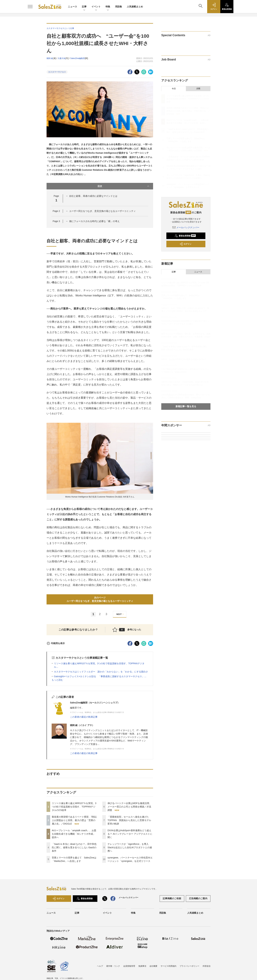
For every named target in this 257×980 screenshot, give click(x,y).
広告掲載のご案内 (198, 898)
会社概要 (153, 966)
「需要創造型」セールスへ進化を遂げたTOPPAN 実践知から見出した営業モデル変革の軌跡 (129, 820)
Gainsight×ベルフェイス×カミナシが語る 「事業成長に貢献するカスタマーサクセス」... (100, 676)
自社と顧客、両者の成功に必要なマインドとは (93, 196)
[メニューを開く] (30, 7)
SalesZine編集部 (78, 58)
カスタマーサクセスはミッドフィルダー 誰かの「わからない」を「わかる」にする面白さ (101, 672)
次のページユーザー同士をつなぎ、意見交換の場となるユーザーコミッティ (100, 599)
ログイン (185, 244)
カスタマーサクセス (57, 72)
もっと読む (57, 680)
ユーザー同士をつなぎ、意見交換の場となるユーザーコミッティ (102, 211)
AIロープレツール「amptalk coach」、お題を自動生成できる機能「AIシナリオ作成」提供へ (74, 834)
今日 (174, 89)
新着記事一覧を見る (186, 406)
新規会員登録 (185, 236)
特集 (108, 7)
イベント (96, 7)
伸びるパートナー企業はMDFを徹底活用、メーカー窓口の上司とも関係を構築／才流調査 (129, 807)
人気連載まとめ (135, 7)
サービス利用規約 (168, 966)
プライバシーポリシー (189, 966)
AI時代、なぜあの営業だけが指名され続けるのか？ (184, 359)
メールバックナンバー (186, 227)
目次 (124, 186)
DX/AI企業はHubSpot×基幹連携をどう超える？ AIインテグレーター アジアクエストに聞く (130, 834)
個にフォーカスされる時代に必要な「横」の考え (94, 221)
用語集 (119, 7)
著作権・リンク (113, 966)
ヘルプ (100, 966)
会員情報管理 (129, 966)
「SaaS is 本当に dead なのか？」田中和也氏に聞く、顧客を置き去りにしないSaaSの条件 (74, 847)
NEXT (120, 614)
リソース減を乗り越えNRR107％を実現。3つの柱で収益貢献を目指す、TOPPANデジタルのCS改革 (74, 807)
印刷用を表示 (56, 643)
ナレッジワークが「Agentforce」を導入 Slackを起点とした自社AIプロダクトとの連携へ (130, 847)
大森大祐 (62, 58)
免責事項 (142, 966)
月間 (198, 89)
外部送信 (207, 966)
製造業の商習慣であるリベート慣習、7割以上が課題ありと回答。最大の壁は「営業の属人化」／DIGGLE (74, 820)
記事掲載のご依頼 (172, 898)
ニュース (72, 7)
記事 (84, 7)
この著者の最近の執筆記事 (84, 717)
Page (56, 211)
